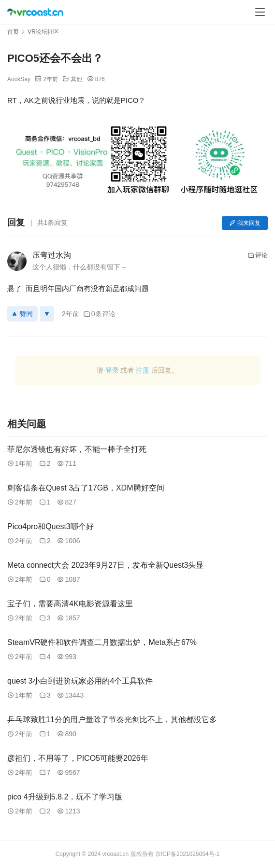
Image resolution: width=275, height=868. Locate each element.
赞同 (22, 314)
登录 (112, 370)
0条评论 (99, 314)
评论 (258, 255)
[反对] (47, 314)
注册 (143, 370)
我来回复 (245, 223)
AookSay (19, 79)
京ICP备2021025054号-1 (187, 854)
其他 (76, 79)
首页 (13, 32)
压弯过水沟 (52, 255)
